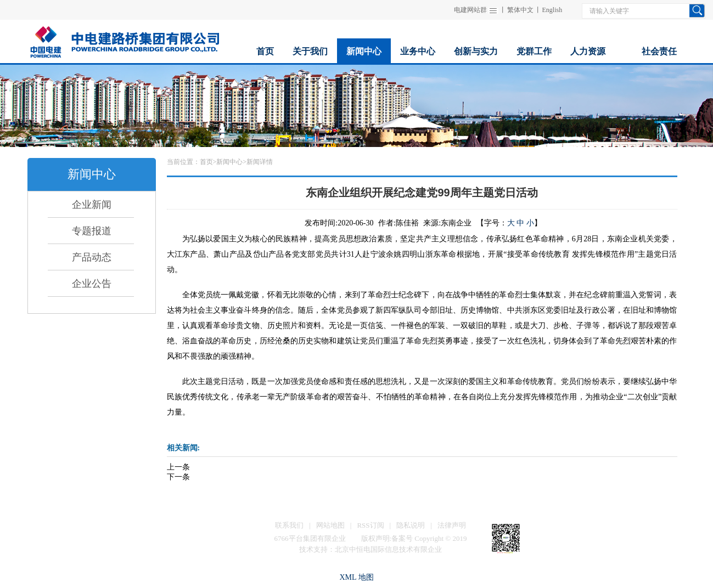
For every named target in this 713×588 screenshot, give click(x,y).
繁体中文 (520, 10)
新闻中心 (229, 162)
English (552, 10)
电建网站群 (470, 10)
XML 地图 (356, 577)
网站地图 (330, 525)
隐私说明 (411, 525)
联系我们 (289, 525)
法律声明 (452, 525)
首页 (206, 162)
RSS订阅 (370, 525)
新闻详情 (260, 162)
